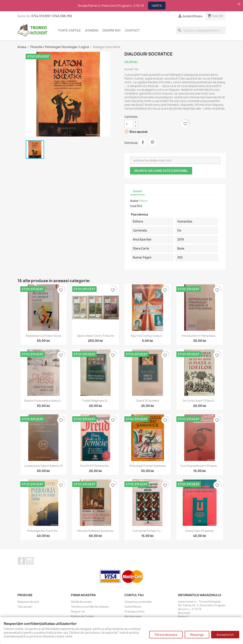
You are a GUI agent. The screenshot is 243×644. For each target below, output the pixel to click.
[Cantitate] (129, 124)
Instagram (30, 561)
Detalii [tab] (137, 191)
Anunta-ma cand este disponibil (161, 171)
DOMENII (92, 30)
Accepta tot (225, 635)
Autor (134, 201)
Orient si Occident (148, 401)
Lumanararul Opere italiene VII (43, 466)
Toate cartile (69, 30)
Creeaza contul (134, 611)
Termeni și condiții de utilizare (90, 607)
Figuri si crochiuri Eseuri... (147, 336)
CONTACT (132, 30)
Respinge (197, 635)
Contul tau (134, 595)
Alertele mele (133, 616)
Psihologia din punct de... (43, 531)
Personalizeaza (166, 635)
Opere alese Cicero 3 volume (96, 336)
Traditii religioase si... (96, 401)
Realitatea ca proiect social (43, 336)
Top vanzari (25, 607)
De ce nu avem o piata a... (200, 401)
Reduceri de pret (28, 602)
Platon (143, 201)
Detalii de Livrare (81, 602)
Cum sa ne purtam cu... (147, 531)
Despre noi (111, 30)
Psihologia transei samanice (148, 466)
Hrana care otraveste (200, 531)
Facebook (22, 561)
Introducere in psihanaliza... (200, 336)
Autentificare (133, 607)
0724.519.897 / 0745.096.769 (52, 16)
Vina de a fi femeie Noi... (95, 466)
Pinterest (152, 142)
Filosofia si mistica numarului (95, 531)
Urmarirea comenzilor (138, 602)
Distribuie (143, 142)
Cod (133, 206)
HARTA (157, 6)
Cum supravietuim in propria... (200, 466)
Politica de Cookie (82, 616)
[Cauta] (201, 30)
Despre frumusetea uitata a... (43, 401)
